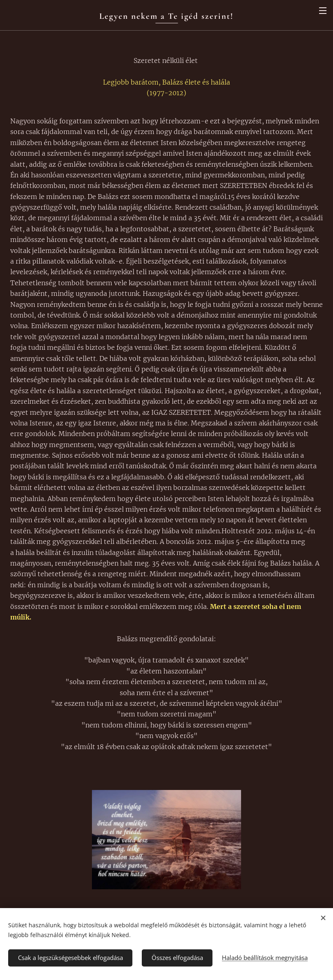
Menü (323, 11)
